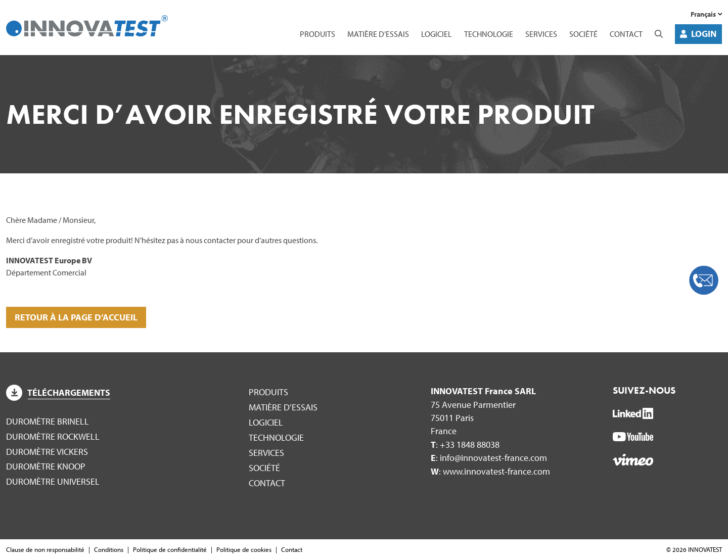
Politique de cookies (244, 549)
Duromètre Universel (53, 481)
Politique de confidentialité (170, 549)
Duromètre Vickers (47, 452)
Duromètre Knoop (46, 466)
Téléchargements (58, 392)
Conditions (109, 549)
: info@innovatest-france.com (489, 458)
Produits (317, 34)
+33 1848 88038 (470, 445)
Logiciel (437, 34)
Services (541, 34)
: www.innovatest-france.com (490, 471)
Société (583, 34)
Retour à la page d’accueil (76, 317)
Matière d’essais (378, 34)
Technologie (489, 34)
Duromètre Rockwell (53, 436)
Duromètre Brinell (48, 421)
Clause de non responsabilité (45, 549)
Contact (626, 34)
